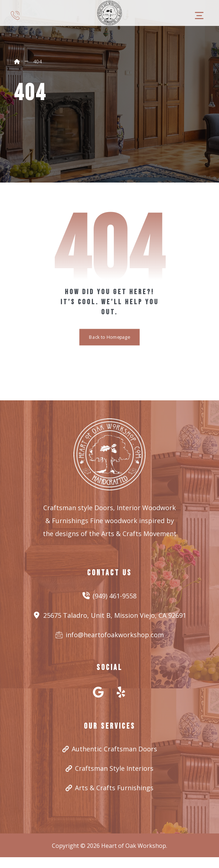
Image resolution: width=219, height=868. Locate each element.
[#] (98, 692)
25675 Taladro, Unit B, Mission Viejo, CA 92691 (110, 615)
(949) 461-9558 (109, 596)
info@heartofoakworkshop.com (110, 635)
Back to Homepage (109, 337)
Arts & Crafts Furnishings (109, 788)
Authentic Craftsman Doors (110, 749)
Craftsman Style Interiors (109, 768)
